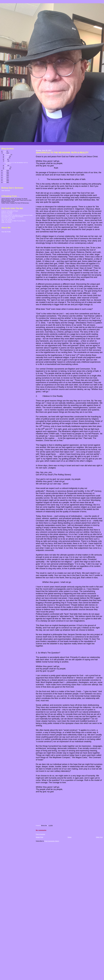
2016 (5, 170)
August (7, 158)
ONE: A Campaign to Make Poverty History (13, 221)
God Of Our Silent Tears (8, 218)
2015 (5, 172)
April (6, 165)
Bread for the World (7, 212)
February (7, 167)
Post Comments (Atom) (52, 841)
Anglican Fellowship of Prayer (10, 211)
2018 (5, 151)
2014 (5, 174)
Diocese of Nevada (7, 214)
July (6, 159)
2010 (5, 181)
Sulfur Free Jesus (6, 222)
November (8, 155)
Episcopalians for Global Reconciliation (12, 217)
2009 (5, 182)
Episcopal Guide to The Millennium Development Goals (17, 215)
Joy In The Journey (7, 219)
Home (69, 837)
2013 (5, 176)
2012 (5, 177)
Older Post (99, 837)
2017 (5, 153)
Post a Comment (40, 834)
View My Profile (6, 232)
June (6, 161)
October (7, 156)
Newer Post (39, 837)
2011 (5, 179)
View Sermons (6, 191)
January (7, 169)
